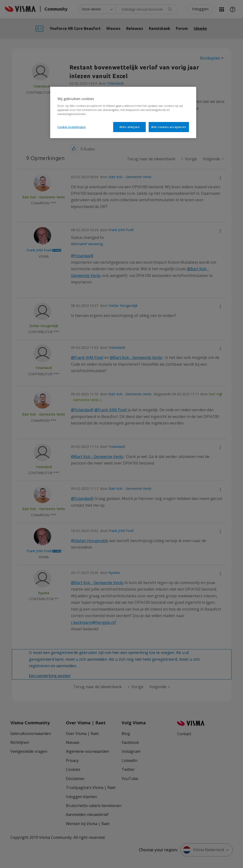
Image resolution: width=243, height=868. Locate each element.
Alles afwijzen (130, 127)
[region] (123, 112)
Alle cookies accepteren (169, 127)
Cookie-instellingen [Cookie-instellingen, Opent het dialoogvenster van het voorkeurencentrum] (72, 127)
